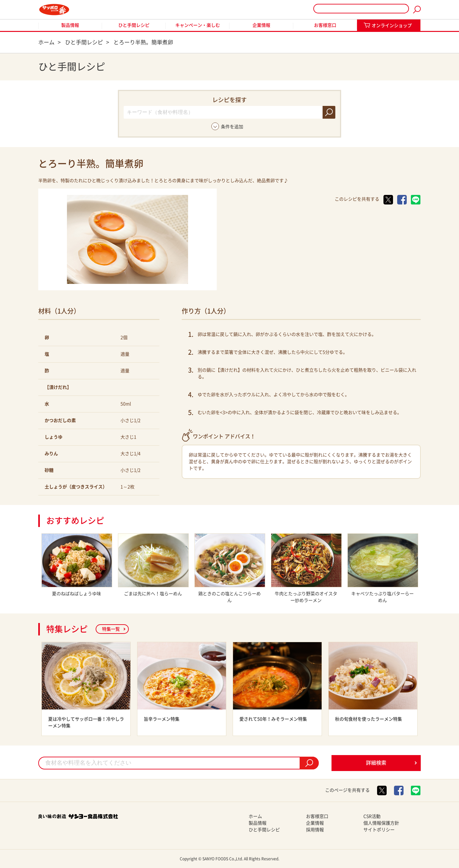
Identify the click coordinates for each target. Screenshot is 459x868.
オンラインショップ (392, 26)
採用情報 (315, 830)
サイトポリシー (379, 830)
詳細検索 (376, 763)
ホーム (255, 816)
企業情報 (261, 25)
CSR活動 (372, 816)
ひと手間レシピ (134, 25)
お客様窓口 (325, 25)
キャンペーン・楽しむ (198, 25)
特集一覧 (111, 629)
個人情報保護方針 (381, 823)
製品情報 (70, 25)
